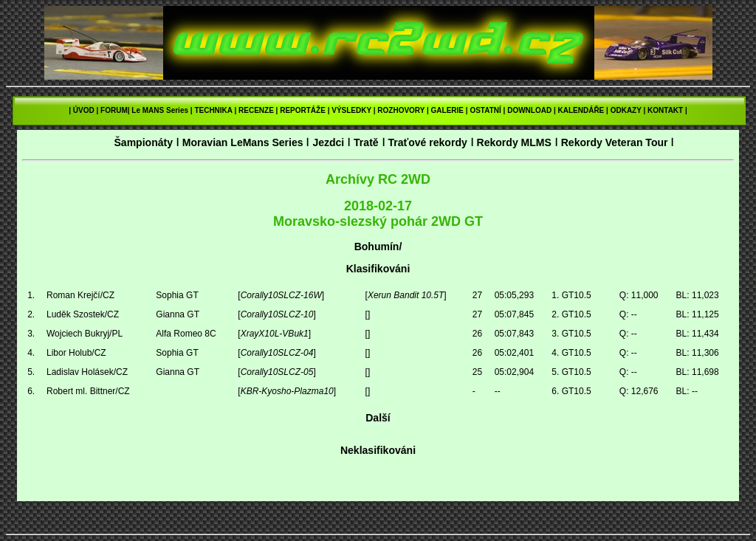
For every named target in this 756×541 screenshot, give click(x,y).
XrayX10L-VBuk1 (275, 334)
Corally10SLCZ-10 (277, 314)
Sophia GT (177, 295)
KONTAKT (665, 110)
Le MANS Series (160, 110)
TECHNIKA (213, 110)
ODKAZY (626, 110)
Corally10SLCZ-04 (277, 353)
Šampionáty (143, 142)
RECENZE (256, 110)
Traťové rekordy (427, 142)
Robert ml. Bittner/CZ (88, 391)
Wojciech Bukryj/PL (85, 334)
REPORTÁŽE (303, 110)
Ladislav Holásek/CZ (87, 372)
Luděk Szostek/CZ (83, 314)
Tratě (366, 142)
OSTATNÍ (485, 110)
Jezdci (328, 142)
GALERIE (447, 110)
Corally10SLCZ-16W (281, 295)
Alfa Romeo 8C (186, 334)
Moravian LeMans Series (243, 142)
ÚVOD (84, 110)
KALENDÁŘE (581, 110)
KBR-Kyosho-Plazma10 (287, 391)
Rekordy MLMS (514, 142)
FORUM (114, 110)
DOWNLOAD (529, 110)
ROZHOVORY (401, 110)
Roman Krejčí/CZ (80, 295)
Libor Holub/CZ (76, 353)
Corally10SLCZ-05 (277, 372)
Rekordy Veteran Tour (615, 142)
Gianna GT (178, 314)
